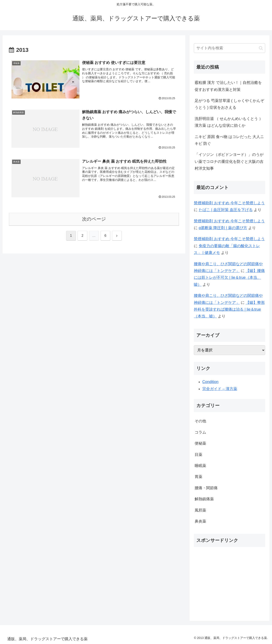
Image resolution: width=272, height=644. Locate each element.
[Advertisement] (229, 580)
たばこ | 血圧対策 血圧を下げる (226, 210)
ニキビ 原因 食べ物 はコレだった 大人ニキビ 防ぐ (229, 140)
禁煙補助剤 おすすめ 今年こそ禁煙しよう (229, 203)
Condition (210, 382)
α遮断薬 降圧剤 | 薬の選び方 (223, 228)
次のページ (94, 219)
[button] (261, 48)
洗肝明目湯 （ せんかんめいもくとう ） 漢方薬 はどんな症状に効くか (229, 122)
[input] (229, 48)
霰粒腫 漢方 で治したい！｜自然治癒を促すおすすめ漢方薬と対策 (228, 86)
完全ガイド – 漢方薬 (220, 389)
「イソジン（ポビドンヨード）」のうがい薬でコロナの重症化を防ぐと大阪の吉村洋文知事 (229, 161)
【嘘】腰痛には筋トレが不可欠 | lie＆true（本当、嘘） (229, 278)
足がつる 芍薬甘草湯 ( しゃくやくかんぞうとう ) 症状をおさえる (229, 104)
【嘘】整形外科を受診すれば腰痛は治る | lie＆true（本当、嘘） (229, 309)
